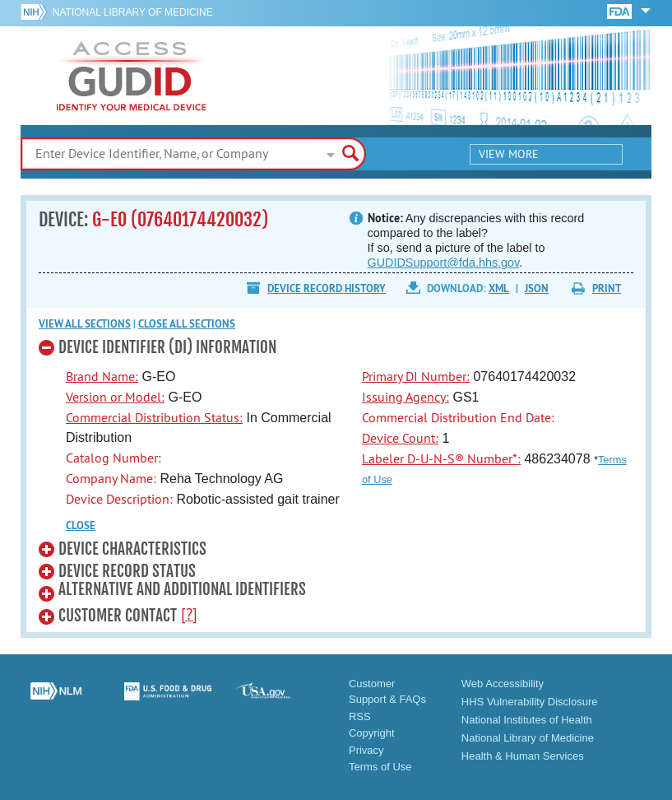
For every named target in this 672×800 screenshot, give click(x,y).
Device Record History (327, 288)
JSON (537, 288)
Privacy (366, 750)
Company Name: (111, 478)
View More (509, 154)
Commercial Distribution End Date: (458, 417)
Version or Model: (115, 397)
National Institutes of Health (527, 720)
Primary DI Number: (416, 376)
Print (607, 288)
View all (85, 324)
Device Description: (119, 499)
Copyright (372, 733)
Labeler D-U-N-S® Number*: (441, 458)
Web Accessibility (503, 684)
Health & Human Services (523, 756)
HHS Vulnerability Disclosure (530, 702)
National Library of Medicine (133, 12)
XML (499, 288)
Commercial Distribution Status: (154, 417)
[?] (189, 614)
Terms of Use (380, 767)
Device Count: (400, 438)
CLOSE (81, 526)
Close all (187, 324)
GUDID (132, 76)
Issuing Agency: (406, 397)
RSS (360, 716)
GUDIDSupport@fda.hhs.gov (444, 263)
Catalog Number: (114, 458)
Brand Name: (102, 376)
